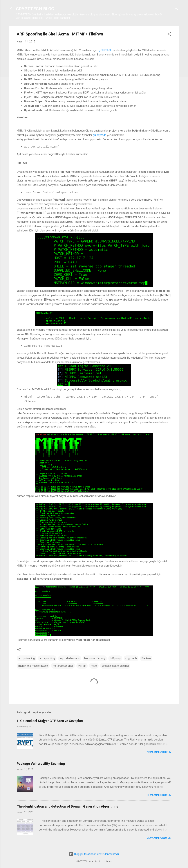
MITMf (82, 666)
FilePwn (146, 658)
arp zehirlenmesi (70, 658)
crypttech (131, 658)
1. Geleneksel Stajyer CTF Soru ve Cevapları (50, 721)
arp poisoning (27, 658)
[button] (169, 34)
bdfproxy (115, 658)
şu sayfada (100, 135)
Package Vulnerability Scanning (41, 764)
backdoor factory (95, 658)
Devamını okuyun (159, 752)
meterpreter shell (63, 666)
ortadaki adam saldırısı (115, 666)
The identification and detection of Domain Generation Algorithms (67, 806)
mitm (94, 666)
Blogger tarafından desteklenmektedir (94, 854)
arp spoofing (47, 658)
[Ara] (176, 9)
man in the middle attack (33, 666)
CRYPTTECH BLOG (35, 9)
